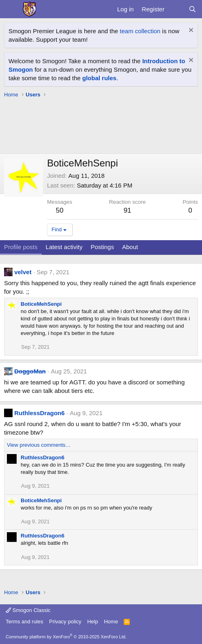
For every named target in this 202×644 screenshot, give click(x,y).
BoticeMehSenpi (41, 304)
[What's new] (176, 9)
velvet (23, 272)
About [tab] (130, 247)
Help (93, 622)
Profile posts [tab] (21, 247)
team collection (140, 31)
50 (60, 210)
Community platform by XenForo (66, 637)
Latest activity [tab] (64, 247)
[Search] (192, 9)
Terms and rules (24, 622)
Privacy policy (65, 622)
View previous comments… (39, 445)
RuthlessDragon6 (39, 413)
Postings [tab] (102, 247)
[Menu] (11, 9)
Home (111, 622)
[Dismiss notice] (190, 31)
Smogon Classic (28, 610)
